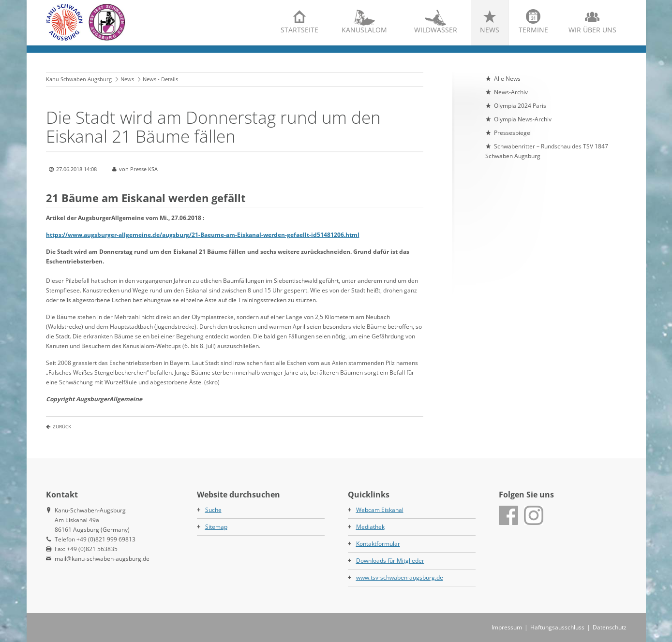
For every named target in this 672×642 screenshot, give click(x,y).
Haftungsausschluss (557, 627)
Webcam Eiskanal (380, 510)
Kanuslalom (364, 30)
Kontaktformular (378, 544)
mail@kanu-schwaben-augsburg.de (102, 559)
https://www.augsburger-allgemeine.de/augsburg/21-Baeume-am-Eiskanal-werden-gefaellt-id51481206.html (203, 235)
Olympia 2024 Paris (520, 106)
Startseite (299, 30)
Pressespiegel (513, 133)
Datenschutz (610, 627)
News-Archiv (511, 92)
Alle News (507, 79)
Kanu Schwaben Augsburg (79, 79)
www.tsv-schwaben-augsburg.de (400, 577)
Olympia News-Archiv (523, 119)
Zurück (62, 426)
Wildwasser (436, 30)
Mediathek (370, 527)
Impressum (507, 627)
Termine (533, 30)
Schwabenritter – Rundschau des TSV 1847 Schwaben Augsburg (547, 151)
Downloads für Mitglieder (390, 561)
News (490, 30)
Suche (213, 510)
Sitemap (216, 527)
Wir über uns (592, 30)
